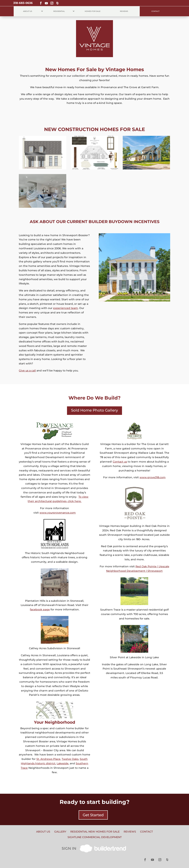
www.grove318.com (153, 477)
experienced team (66, 308)
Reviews (124, 11)
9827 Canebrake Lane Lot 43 (43, 183)
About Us (28, 11)
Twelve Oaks (70, 759)
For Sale (43, 163)
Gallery (60, 832)
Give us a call (27, 371)
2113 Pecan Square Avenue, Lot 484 (43, 145)
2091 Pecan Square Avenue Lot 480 (146, 145)
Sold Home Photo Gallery (94, 410)
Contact (155, 11)
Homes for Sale (93, 11)
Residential (59, 11)
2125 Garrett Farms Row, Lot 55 (94, 145)
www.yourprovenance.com (58, 513)
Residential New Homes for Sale (95, 832)
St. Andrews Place (48, 759)
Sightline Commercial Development (95, 837)
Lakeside (63, 763)
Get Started (93, 815)
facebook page (40, 609)
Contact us (120, 462)
